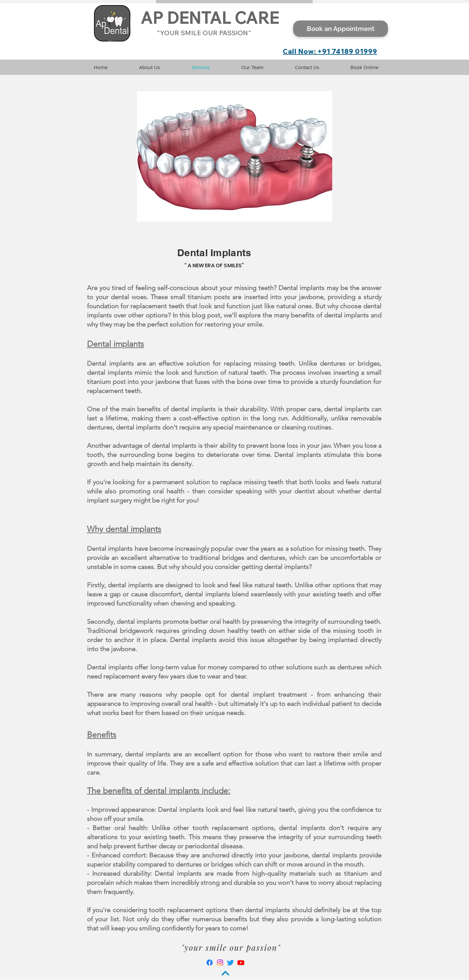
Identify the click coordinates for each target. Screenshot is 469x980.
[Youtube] (241, 963)
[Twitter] (230, 963)
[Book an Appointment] (341, 29)
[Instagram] (220, 963)
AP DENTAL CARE (210, 18)
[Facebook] (210, 963)
